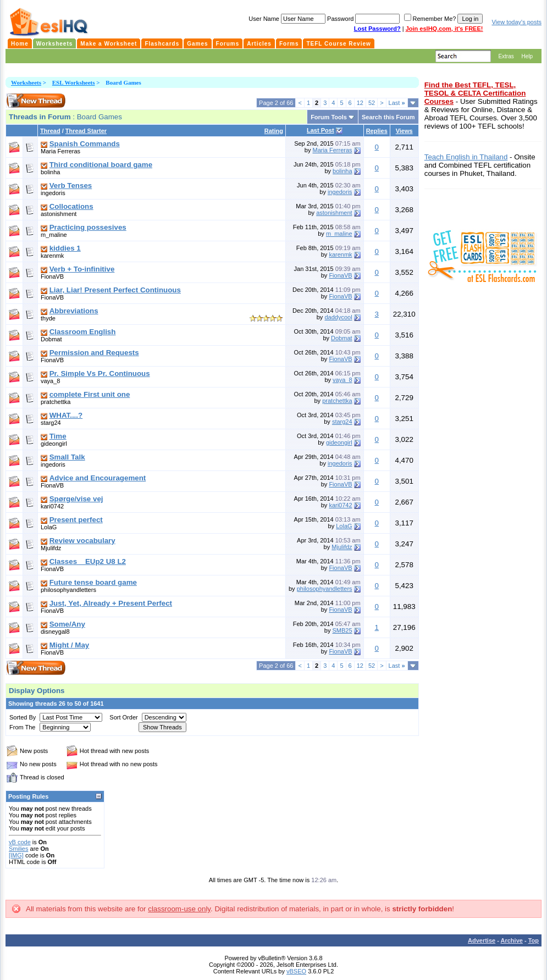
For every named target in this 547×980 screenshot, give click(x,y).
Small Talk (67, 457)
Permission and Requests (94, 353)
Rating (274, 131)
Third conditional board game (101, 165)
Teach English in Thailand (466, 157)
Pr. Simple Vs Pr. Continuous (100, 373)
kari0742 (52, 506)
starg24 (51, 423)
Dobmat (51, 339)
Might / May (70, 645)
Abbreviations (74, 311)
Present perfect (76, 520)
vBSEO (296, 971)
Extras (506, 56)
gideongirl (54, 444)
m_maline (54, 235)
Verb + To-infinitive (82, 269)
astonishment (59, 214)
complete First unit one (90, 394)
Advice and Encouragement (98, 478)
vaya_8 (50, 381)
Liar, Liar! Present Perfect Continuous (115, 290)
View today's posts (516, 22)
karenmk (52, 256)
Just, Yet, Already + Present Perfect (111, 603)
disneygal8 (55, 632)
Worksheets (26, 82)
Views (404, 131)
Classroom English (83, 332)
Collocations (71, 206)
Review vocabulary (82, 541)
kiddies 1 (65, 248)
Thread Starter (86, 131)
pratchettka (56, 402)
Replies (377, 131)
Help (527, 56)
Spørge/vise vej (76, 499)
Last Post (321, 130)
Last (397, 103)
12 (360, 103)
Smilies (18, 849)
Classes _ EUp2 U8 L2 (88, 561)
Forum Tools (329, 117)
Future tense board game (93, 582)
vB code (20, 842)
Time (58, 436)
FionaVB (52, 276)
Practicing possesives (88, 227)
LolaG (49, 527)
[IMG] (16, 855)
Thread (50, 131)
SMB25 (342, 630)
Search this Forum (388, 117)
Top (534, 940)
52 (372, 103)
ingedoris (53, 193)
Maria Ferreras (60, 151)
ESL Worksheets (74, 82)
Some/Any (67, 624)
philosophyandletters (68, 590)
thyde (48, 318)
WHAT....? (66, 415)
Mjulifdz (51, 548)
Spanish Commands (85, 144)
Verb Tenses (71, 186)
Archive (512, 940)
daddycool (338, 317)
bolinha (50, 172)
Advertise (482, 940)
